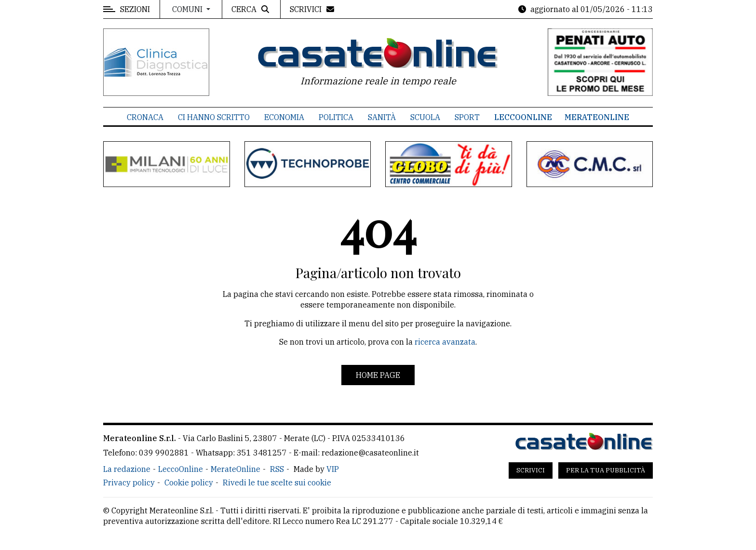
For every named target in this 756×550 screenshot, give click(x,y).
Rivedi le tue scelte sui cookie (277, 483)
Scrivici (531, 470)
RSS (277, 469)
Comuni (188, 9)
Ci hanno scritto (214, 117)
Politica (336, 117)
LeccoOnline (523, 117)
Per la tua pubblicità (606, 470)
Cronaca (145, 117)
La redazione (127, 469)
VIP (333, 469)
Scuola (425, 117)
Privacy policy (129, 483)
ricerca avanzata (445, 342)
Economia (284, 117)
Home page (378, 375)
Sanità (382, 117)
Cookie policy (189, 483)
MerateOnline (597, 117)
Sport (467, 117)
